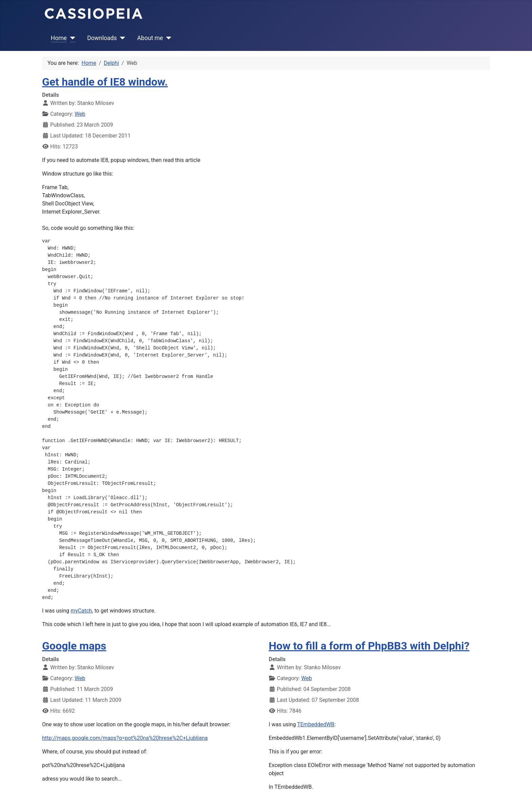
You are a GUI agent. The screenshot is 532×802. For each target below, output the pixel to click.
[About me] (167, 38)
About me (150, 38)
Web (80, 114)
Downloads (102, 38)
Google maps (74, 646)
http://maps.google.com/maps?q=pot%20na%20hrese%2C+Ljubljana (125, 738)
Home (59, 38)
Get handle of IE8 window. (105, 82)
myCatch (81, 611)
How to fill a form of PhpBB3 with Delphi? (369, 646)
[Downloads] (121, 38)
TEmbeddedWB (316, 724)
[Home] (71, 38)
